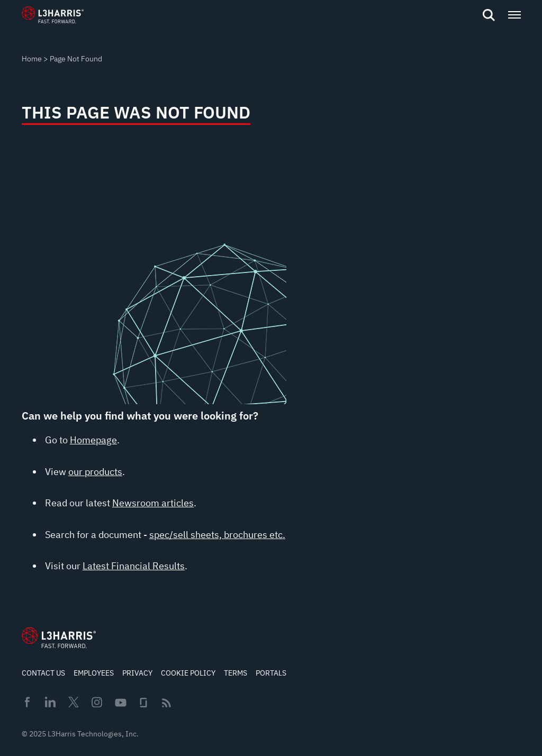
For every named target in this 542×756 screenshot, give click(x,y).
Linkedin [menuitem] (50, 702)
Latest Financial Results (134, 566)
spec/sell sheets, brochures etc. (217, 535)
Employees (94, 673)
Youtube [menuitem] (120, 703)
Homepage (93, 440)
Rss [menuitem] (166, 703)
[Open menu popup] (514, 15)
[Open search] (489, 15)
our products (95, 472)
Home (32, 59)
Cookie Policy (188, 673)
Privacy (137, 673)
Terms (236, 673)
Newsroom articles (153, 503)
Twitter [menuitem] (74, 702)
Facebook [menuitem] (27, 702)
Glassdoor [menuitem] (143, 703)
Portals (271, 673)
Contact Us (43, 673)
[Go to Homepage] (59, 637)
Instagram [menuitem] (97, 702)
